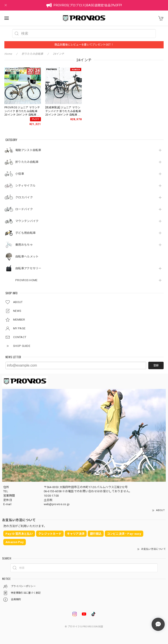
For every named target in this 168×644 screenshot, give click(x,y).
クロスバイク (24, 197)
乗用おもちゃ (24, 245)
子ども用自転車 (25, 233)
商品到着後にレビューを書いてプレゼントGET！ (84, 45)
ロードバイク (24, 209)
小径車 (20, 174)
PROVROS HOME (26, 280)
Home (8, 54)
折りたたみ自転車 (27, 162)
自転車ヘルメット (27, 257)
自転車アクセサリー (28, 268)
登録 (156, 365)
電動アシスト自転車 (28, 150)
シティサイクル (25, 186)
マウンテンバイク (27, 221)
